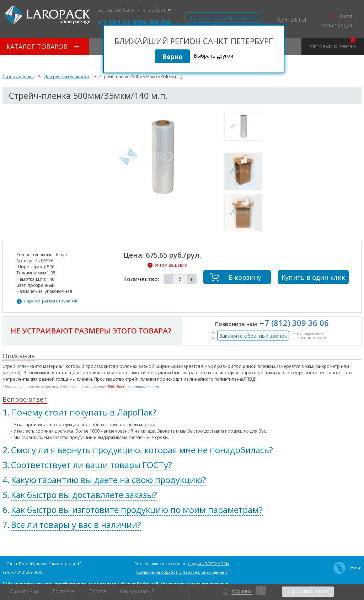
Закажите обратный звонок (253, 336)
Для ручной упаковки (66, 77)
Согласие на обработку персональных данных (182, 572)
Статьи (347, 568)
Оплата (97, 591)
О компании (24, 591)
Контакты (291, 19)
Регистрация (336, 26)
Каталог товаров (43, 47)
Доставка (63, 591)
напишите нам (146, 387)
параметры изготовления (51, 301)
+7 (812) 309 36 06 (134, 22)
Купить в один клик (313, 277)
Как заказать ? (137, 591)
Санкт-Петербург (147, 10)
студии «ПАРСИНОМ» (209, 564)
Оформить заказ (308, 591)
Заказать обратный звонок (223, 18)
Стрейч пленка (18, 77)
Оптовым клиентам (333, 44)
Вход (342, 16)
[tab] (182, 412)
